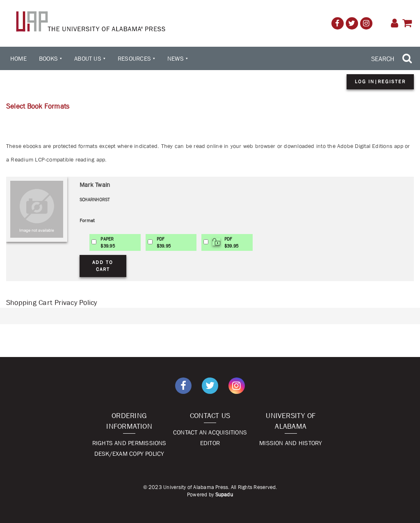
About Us (88, 58)
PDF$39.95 (164, 242)
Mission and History (291, 443)
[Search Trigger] (393, 59)
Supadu (224, 495)
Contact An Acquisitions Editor (210, 438)
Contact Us (210, 416)
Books (48, 58)
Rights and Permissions (129, 443)
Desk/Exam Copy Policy (129, 454)
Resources (134, 58)
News (176, 58)
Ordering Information (129, 421)
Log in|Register (380, 82)
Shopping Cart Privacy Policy (51, 302)
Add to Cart (103, 266)
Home (18, 58)
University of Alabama (291, 421)
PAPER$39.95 (107, 242)
